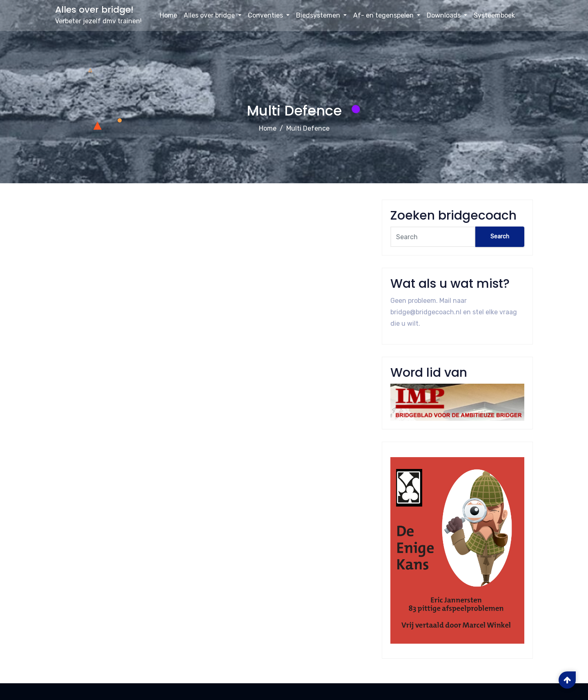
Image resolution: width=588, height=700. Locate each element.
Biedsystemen (321, 15)
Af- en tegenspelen (387, 15)
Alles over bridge (213, 15)
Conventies (269, 15)
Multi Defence (308, 128)
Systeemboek (494, 15)
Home (168, 15)
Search (500, 237)
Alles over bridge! (94, 10)
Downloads (447, 15)
